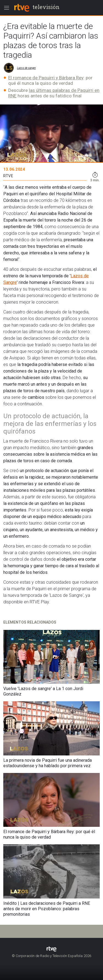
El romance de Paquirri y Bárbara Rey (46, 78)
